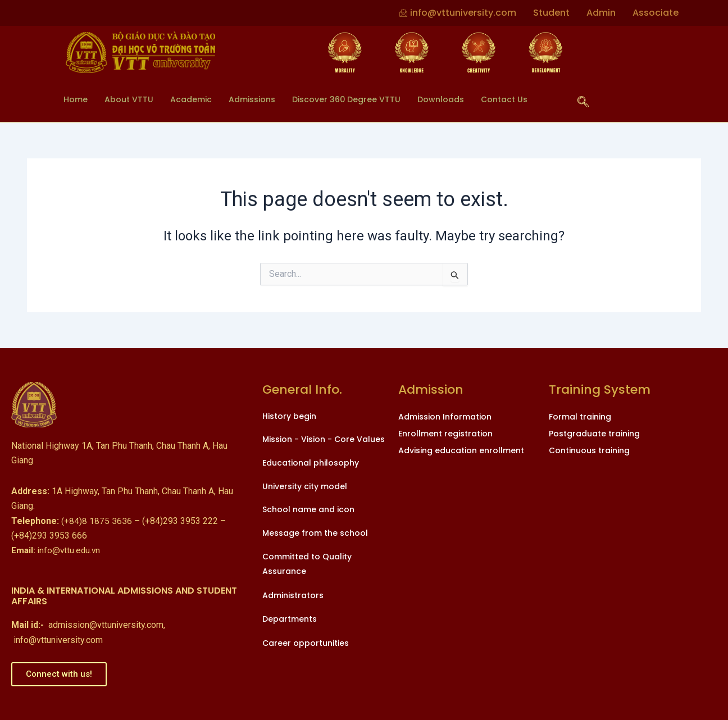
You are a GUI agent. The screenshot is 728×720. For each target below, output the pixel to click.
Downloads (457, 99)
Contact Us (523, 99)
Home (76, 99)
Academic (195, 99)
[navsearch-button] (583, 103)
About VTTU (131, 99)
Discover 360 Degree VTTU (359, 99)
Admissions (260, 99)
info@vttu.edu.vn (57, 550)
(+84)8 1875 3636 (97, 521)
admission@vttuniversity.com (106, 625)
